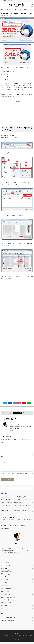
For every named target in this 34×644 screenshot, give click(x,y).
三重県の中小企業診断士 (7, 623)
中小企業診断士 (6, 591)
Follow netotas (27, 413)
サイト (3, 470)
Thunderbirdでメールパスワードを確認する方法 (13, 528)
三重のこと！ (5, 576)
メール (3, 465)
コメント (3, 442)
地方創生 (4, 608)
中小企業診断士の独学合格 (8, 620)
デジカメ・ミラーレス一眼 (9, 599)
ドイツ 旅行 (5, 588)
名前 (3, 459)
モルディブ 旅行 (6, 602)
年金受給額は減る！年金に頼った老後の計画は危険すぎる (16, 502)
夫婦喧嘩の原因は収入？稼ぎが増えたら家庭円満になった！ (15, 513)
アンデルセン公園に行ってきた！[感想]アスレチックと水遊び (16, 509)
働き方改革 (5, 565)
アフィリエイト (6, 568)
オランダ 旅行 (5, 582)
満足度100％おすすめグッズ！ (10, 605)
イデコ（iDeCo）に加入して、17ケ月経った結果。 (14, 499)
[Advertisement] (17, 113)
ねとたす (12, 423)
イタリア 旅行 (5, 579)
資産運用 (4, 570)
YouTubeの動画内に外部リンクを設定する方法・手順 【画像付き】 (17, 523)
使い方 (11, 16)
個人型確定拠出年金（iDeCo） (10, 573)
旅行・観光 (5, 594)
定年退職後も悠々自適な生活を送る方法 (11, 505)
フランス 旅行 (6, 596)
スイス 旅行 (5, 585)
